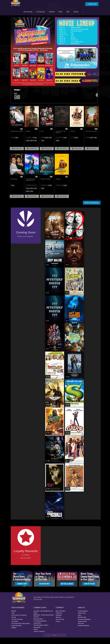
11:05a (58, 192)
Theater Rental (82, 628)
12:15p (31, 144)
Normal (14, 624)
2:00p (13, 144)
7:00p (16, 144)
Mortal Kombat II (38, 625)
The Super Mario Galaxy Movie (21, 630)
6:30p (43, 195)
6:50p (57, 147)
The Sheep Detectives (40, 627)
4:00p (65, 144)
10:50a (43, 144)
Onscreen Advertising (84, 626)
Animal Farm (37, 630)
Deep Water (37, 634)
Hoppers (14, 634)
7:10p (43, 147)
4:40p (35, 195)
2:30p (35, 144)
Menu (74, 18)
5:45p (31, 147)
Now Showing (41, 18)
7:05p (95, 144)
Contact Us (59, 619)
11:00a (28, 144)
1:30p (61, 192)
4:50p (76, 144)
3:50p (50, 192)
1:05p (61, 144)
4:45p (50, 144)
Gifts (81, 18)
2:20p (46, 144)
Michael (14, 617)
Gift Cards (81, 630)
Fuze (13, 619)
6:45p (35, 147)
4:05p (65, 192)
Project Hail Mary (17, 632)
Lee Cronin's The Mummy (19, 622)
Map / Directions (61, 617)
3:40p (31, 195)
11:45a (31, 192)
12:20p (73, 144)
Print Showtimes (92, 209)
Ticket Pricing (82, 619)
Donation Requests (83, 632)
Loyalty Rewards (83, 617)
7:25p (13, 192)
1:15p (35, 192)
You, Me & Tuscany (17, 626)
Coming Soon (54, 18)
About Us (58, 624)
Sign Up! (92, 5)
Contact (89, 18)
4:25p (91, 144)
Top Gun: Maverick (39, 638)
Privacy (58, 628)
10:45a (28, 192)
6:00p (28, 198)
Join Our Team (60, 626)
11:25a (58, 144)
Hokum (36, 636)
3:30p (28, 147)
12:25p (46, 192)
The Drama (15, 628)
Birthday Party (82, 624)
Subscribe (59, 622)
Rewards (65, 18)
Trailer (17, 155)
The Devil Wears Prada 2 (41, 632)
